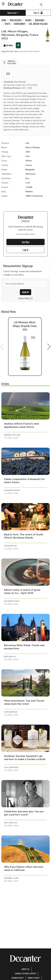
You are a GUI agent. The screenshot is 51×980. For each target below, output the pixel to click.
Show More (26, 298)
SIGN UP (26, 292)
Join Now (26, 242)
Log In (26, 250)
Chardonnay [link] (20, 24)
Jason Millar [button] (10, 546)
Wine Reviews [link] (16, 20)
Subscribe (13, 13)
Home (4, 20)
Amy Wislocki (20, 82)
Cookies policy (17, 978)
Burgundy (30, 170)
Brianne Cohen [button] (11, 878)
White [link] (8, 24)
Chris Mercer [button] (11, 712)
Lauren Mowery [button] (12, 490)
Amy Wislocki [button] (11, 823)
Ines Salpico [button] (10, 657)
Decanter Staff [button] (12, 601)
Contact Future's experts (26, 973)
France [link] (28, 20)
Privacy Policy (34, 978)
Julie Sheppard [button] (11, 767)
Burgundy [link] (40, 20)
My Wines (8, 45)
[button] (10, 62)
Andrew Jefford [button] (12, 435)
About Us (25, 969)
